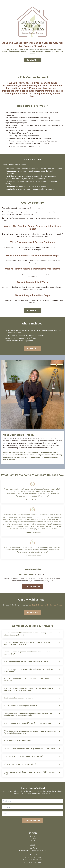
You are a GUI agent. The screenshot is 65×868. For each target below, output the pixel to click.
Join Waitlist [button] (32, 60)
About (33, 841)
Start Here (32, 839)
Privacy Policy (32, 848)
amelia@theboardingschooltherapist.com (45, 605)
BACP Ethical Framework (33, 860)
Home (33, 836)
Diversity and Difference (33, 858)
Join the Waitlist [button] (32, 586)
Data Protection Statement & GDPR (32, 850)
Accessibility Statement (32, 862)
